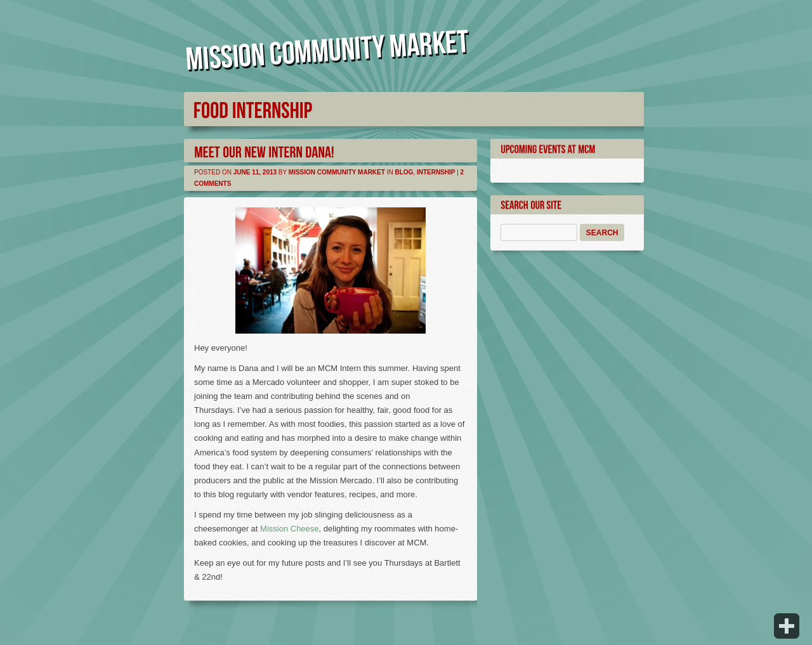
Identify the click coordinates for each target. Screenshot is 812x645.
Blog (404, 172)
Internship (436, 172)
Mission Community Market (337, 172)
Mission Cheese (290, 529)
